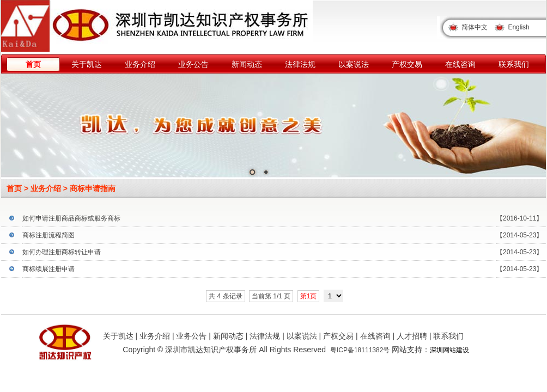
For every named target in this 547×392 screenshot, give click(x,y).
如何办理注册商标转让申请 (62, 252)
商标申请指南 (93, 188)
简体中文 (475, 27)
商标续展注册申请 (48, 269)
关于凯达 (87, 64)
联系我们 (514, 64)
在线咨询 (460, 64)
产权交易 (407, 64)
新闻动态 (247, 64)
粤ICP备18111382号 (360, 350)
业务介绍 (140, 64)
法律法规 (300, 64)
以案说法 (354, 64)
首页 (33, 64)
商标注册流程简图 (48, 235)
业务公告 (193, 64)
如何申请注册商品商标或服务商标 (71, 218)
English (518, 27)
